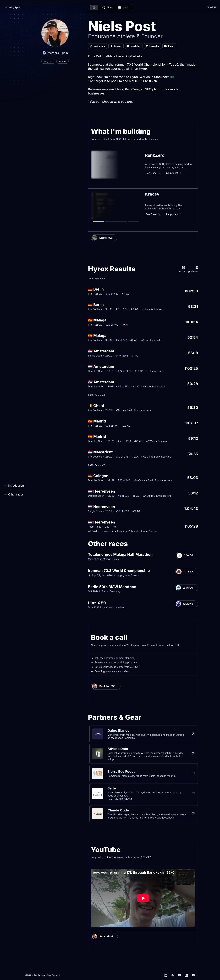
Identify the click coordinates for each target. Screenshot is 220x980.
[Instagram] (166, 975)
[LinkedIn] (186, 975)
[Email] (193, 975)
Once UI (56, 975)
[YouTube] (179, 975)
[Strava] (173, 975)
